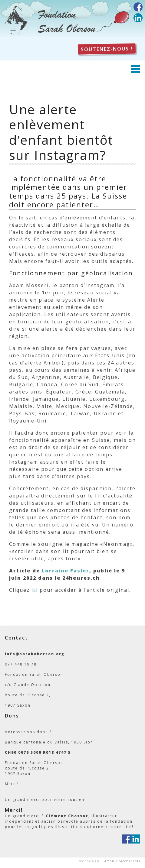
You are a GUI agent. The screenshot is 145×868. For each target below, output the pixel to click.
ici (35, 590)
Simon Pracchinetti (122, 861)
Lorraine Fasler (66, 571)
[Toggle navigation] (138, 70)
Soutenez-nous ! (107, 49)
